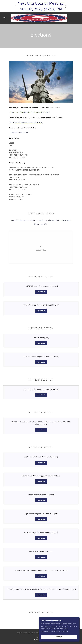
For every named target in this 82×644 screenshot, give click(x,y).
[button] (4, 18)
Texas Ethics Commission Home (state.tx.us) (26, 122)
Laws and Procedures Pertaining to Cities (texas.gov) (29, 112)
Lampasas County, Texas (19, 133)
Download (41, 292)
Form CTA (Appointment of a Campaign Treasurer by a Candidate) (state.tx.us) (41, 220)
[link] (39, 18)
